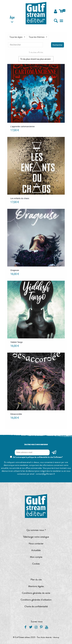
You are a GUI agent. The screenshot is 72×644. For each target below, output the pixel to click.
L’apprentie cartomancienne (22, 126)
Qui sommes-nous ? (36, 530)
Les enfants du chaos (20, 198)
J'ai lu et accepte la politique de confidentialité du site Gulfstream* (38, 457)
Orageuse (15, 270)
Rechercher (57, 45)
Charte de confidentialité (36, 606)
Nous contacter (36, 544)
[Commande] (36, 59)
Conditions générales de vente (36, 593)
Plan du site (36, 580)
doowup (56, 637)
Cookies (36, 564)
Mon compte (36, 557)
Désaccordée (16, 414)
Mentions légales (36, 586)
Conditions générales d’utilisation (36, 600)
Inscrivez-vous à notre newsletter (36, 444)
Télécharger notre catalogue (36, 537)
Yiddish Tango (16, 342)
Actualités (36, 550)
